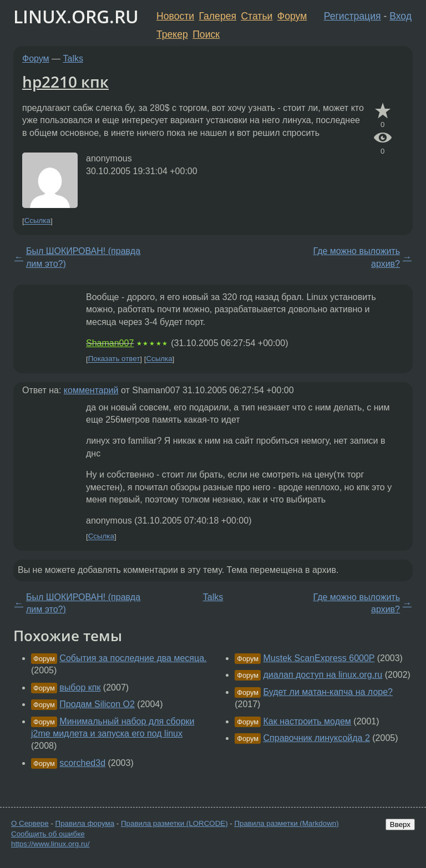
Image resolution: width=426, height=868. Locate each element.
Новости (175, 16)
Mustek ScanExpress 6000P (319, 658)
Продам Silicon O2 (97, 704)
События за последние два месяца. (133, 658)
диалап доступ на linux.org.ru (323, 675)
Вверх (400, 824)
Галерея (218, 16)
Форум (292, 16)
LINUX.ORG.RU (76, 16)
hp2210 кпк (65, 82)
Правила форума (85, 823)
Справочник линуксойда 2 (317, 738)
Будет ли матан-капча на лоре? (328, 692)
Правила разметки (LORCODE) (174, 823)
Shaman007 (110, 343)
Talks (73, 59)
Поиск (206, 34)
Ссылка (37, 221)
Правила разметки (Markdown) (286, 823)
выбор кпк (80, 687)
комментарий (91, 390)
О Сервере (30, 823)
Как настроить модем (307, 721)
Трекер (172, 34)
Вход (400, 16)
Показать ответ (114, 359)
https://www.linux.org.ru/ (50, 844)
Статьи (257, 16)
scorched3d (82, 763)
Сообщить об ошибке (48, 834)
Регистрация (353, 16)
